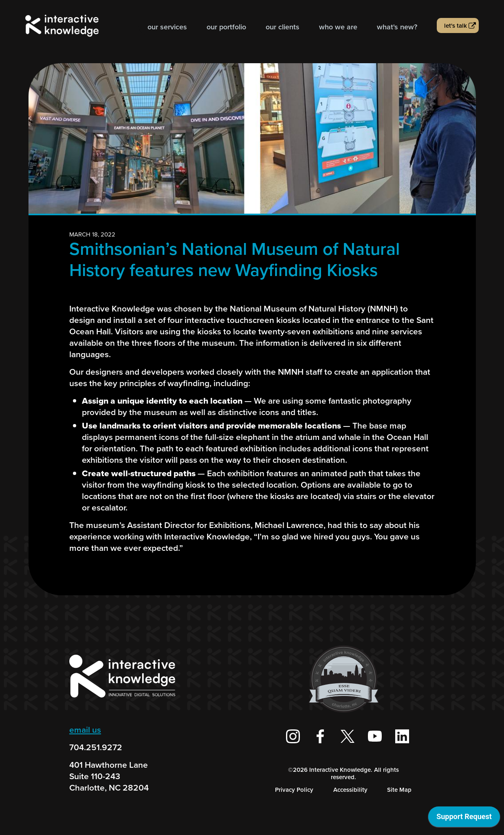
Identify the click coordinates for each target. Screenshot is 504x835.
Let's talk (456, 26)
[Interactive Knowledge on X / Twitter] (348, 736)
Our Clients (283, 27)
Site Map (399, 790)
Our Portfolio (226, 27)
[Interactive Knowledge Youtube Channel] (375, 736)
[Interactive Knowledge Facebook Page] (320, 736)
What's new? (397, 27)
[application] (464, 819)
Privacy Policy (294, 790)
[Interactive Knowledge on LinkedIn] (402, 736)
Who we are (338, 27)
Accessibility (350, 790)
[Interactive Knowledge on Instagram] (293, 736)
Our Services (167, 27)
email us (85, 730)
